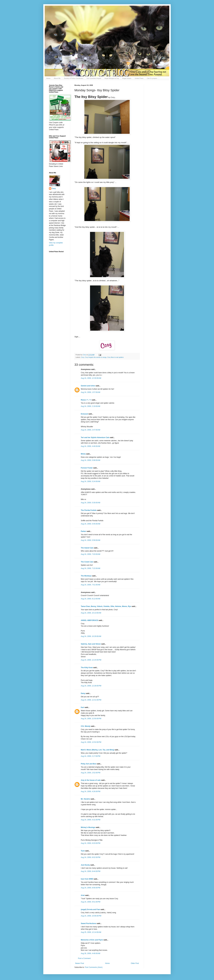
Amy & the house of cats (91, 780)
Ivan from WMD (87, 879)
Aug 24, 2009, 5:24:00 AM (91, 481)
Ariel (83, 895)
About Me (57, 78)
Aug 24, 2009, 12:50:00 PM (91, 719)
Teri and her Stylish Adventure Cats (95, 438)
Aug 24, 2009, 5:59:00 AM (91, 540)
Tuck (83, 851)
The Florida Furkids (89, 510)
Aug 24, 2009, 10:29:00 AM (91, 636)
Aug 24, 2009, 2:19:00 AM (91, 406)
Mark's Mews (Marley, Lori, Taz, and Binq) (97, 750)
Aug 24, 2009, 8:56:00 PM (91, 888)
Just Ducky (85, 865)
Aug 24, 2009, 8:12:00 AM (91, 599)
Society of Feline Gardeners (73, 78)
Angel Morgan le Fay (112, 78)
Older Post (135, 963)
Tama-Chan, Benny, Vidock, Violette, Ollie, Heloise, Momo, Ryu (106, 606)
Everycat (84, 414)
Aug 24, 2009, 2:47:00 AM (91, 430)
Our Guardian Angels (94, 78)
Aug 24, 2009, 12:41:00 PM (91, 700)
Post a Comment (84, 958)
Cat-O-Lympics (152, 78)
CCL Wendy (86, 726)
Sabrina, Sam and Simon (91, 644)
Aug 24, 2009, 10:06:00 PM (91, 916)
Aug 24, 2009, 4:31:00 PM (91, 820)
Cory (83, 357)
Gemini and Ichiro (88, 386)
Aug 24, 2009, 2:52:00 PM (91, 773)
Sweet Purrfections (89, 923)
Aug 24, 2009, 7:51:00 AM (91, 585)
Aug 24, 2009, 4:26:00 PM (91, 791)
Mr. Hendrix (85, 799)
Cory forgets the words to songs (96, 357)
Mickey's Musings (88, 827)
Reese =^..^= (86, 400)
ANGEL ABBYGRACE (89, 620)
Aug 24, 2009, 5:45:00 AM (91, 524)
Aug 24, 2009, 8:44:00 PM (91, 871)
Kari (82, 707)
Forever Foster (87, 468)
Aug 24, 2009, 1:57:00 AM (91, 392)
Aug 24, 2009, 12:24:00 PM (91, 660)
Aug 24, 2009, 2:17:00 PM (91, 756)
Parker (83, 531)
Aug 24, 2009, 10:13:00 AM (91, 613)
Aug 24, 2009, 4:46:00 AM (91, 446)
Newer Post (80, 963)
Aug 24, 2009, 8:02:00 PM (91, 857)
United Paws (139, 78)
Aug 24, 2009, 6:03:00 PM (91, 843)
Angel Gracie (127, 78)
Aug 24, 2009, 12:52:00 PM (91, 742)
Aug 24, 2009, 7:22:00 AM (91, 568)
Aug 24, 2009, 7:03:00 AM (91, 554)
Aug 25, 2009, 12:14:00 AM (91, 932)
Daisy (83, 693)
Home (48, 78)
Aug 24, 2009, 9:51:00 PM (91, 902)
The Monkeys (86, 576)
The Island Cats (87, 548)
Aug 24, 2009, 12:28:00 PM (91, 686)
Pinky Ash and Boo (89, 764)
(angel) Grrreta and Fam (90, 909)
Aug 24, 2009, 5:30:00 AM (91, 503)
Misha (83, 454)
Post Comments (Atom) (94, 967)
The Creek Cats (87, 562)
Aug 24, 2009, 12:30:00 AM (91, 378)
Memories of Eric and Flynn (92, 940)
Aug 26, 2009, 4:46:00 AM (91, 953)
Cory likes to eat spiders (115, 357)
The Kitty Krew (87, 668)
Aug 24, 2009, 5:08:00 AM (91, 460)
